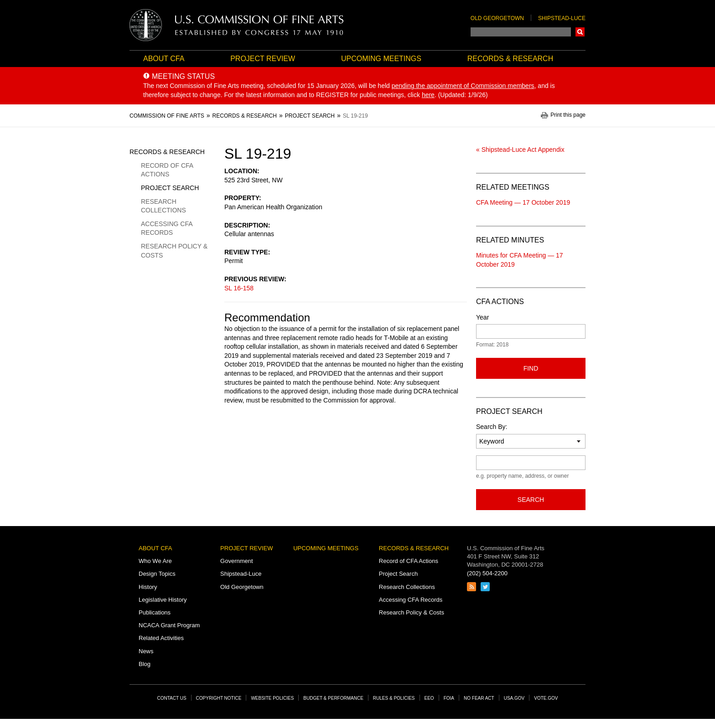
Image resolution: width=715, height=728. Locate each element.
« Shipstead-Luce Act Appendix (520, 150)
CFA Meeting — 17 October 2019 (523, 202)
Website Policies (272, 698)
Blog (145, 664)
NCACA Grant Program (169, 625)
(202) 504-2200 (487, 573)
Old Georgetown (497, 18)
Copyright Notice (219, 698)
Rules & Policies (394, 698)
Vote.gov (546, 698)
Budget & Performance (333, 698)
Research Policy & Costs (174, 251)
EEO (429, 698)
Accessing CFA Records (167, 228)
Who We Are (155, 561)
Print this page (568, 115)
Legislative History (163, 600)
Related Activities (161, 638)
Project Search (170, 188)
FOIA (449, 698)
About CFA (164, 59)
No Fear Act (479, 698)
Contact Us (172, 698)
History (148, 587)
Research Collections (163, 206)
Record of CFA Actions (167, 170)
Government (237, 561)
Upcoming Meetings (381, 59)
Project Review (263, 59)
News (146, 651)
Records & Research (510, 59)
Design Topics (157, 574)
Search (580, 32)
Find (531, 368)
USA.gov (514, 698)
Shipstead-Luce (562, 18)
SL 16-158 (239, 288)
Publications (155, 612)
